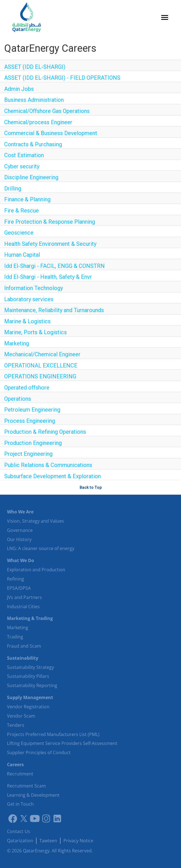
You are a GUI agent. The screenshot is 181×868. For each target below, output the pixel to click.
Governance (20, 530)
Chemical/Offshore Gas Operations (47, 111)
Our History (19, 539)
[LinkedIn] (57, 819)
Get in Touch (20, 804)
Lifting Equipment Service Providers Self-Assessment (62, 743)
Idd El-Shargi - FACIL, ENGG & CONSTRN (54, 266)
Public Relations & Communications (48, 465)
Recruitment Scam (26, 786)
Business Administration (34, 100)
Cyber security (22, 166)
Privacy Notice (78, 841)
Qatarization (20, 841)
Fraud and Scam (24, 646)
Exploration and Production (36, 570)
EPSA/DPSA (19, 588)
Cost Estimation (24, 155)
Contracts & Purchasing (33, 144)
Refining (16, 579)
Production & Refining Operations (45, 432)
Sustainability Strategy (30, 667)
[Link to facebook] (13, 819)
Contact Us (19, 831)
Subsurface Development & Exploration (53, 476)
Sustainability (23, 658)
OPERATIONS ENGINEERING (40, 376)
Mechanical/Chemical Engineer (42, 354)
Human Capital (22, 255)
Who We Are (20, 512)
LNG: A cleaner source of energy (41, 548)
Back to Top (91, 487)
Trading (15, 637)
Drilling (13, 188)
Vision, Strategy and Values (35, 521)
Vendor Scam (21, 716)
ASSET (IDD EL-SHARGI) (35, 67)
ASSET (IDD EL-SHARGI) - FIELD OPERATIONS (62, 78)
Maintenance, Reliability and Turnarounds (54, 310)
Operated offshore (27, 388)
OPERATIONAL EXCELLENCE (41, 365)
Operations (18, 399)
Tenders (16, 725)
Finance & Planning (27, 199)
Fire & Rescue (22, 211)
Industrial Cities (23, 607)
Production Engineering (33, 443)
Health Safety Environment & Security (50, 244)
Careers (15, 765)
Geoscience (19, 233)
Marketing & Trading (30, 618)
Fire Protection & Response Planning (50, 222)
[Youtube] (35, 819)
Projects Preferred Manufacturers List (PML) (53, 734)
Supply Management (30, 697)
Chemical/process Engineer (38, 122)
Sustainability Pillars (28, 676)
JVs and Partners (24, 597)
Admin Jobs (19, 89)
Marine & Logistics (27, 321)
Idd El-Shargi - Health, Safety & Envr (48, 277)
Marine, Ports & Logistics (35, 332)
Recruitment (20, 774)
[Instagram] (46, 819)
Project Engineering (28, 454)
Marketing (17, 343)
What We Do (21, 560)
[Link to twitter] (24, 819)
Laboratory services (29, 299)
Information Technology (34, 288)
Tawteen (48, 841)
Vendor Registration (28, 707)
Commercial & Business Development (51, 133)
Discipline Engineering (31, 177)
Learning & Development (33, 795)
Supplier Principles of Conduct (39, 753)
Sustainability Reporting (32, 685)
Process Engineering (30, 421)
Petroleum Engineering (32, 410)
